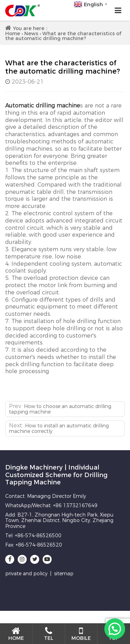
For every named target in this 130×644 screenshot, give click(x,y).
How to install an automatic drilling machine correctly (59, 428)
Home (13, 34)
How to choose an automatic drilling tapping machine (60, 409)
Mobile (81, 634)
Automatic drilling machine (43, 106)
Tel (49, 634)
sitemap (64, 574)
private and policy (26, 574)
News (31, 34)
